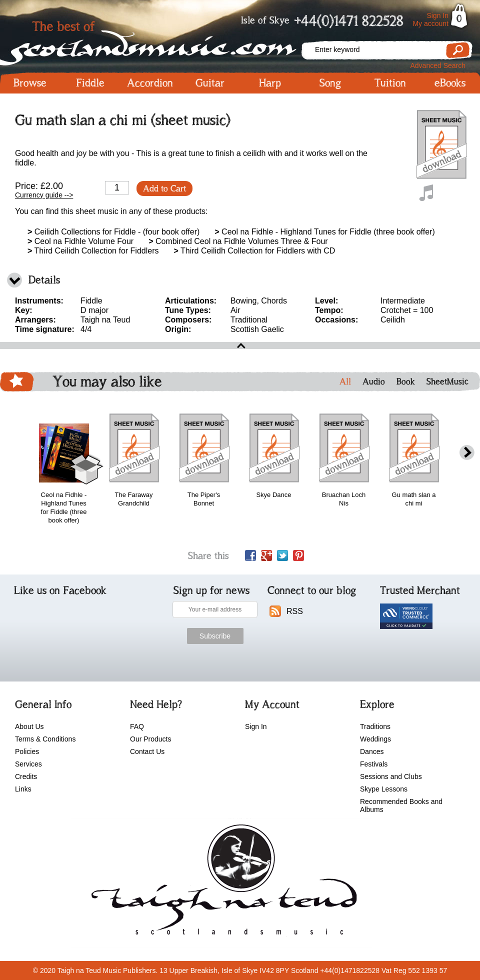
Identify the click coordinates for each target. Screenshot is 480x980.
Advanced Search (438, 65)
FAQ (137, 726)
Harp (270, 83)
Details (44, 280)
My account (430, 23)
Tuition (390, 83)
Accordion (150, 83)
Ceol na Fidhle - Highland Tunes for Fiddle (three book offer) (324, 232)
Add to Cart (164, 188)
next (467, 453)
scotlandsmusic (222, 883)
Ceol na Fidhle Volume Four (80, 241)
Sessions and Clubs (391, 776)
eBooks (450, 83)
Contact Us (147, 751)
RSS (295, 611)
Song (330, 83)
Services (28, 764)
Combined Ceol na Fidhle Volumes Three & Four (238, 241)
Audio (374, 381)
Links (23, 789)
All (345, 381)
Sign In (437, 15)
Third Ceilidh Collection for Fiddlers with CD (254, 251)
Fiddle (90, 83)
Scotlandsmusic (150, 40)
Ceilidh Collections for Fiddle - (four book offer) (113, 232)
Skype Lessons (384, 789)
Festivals (374, 764)
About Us (29, 726)
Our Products (150, 739)
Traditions (375, 726)
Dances (372, 751)
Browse (30, 83)
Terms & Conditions (45, 739)
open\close (240, 345)
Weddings (375, 739)
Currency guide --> (44, 195)
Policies (27, 751)
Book (406, 381)
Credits (26, 776)
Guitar (210, 83)
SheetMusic (447, 381)
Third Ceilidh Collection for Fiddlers (93, 251)
